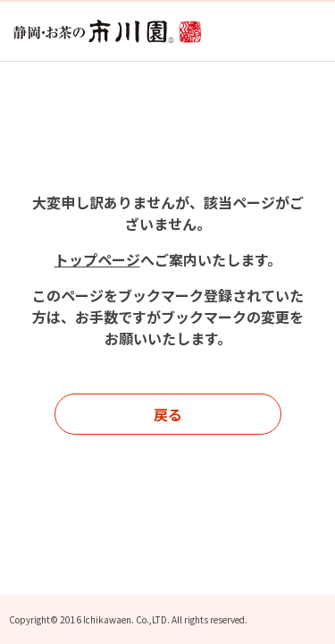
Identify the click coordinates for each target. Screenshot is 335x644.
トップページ (97, 259)
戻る (168, 414)
